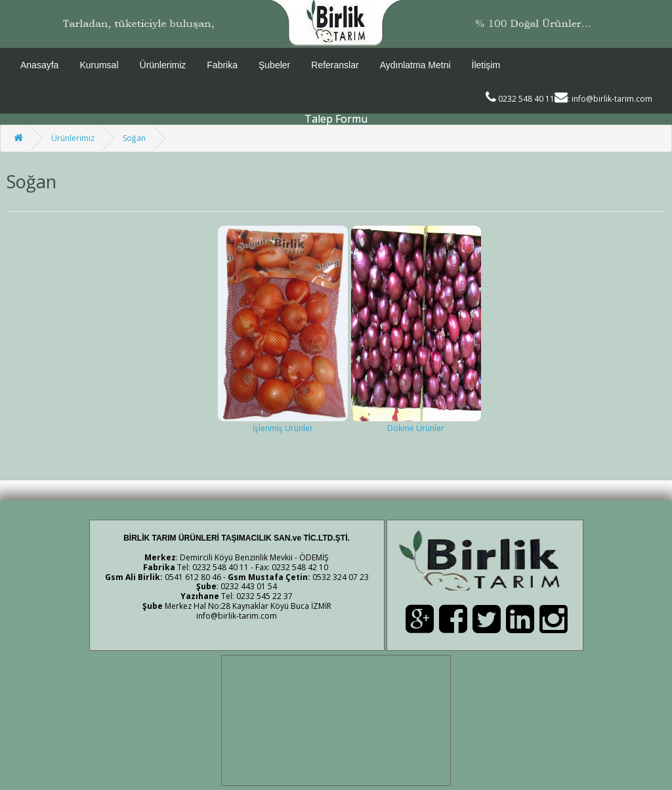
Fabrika (222, 65)
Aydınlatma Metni (415, 65)
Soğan (134, 138)
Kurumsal (99, 65)
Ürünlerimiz (163, 65)
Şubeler (274, 65)
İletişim (486, 65)
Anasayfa (39, 65)
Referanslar (335, 65)
